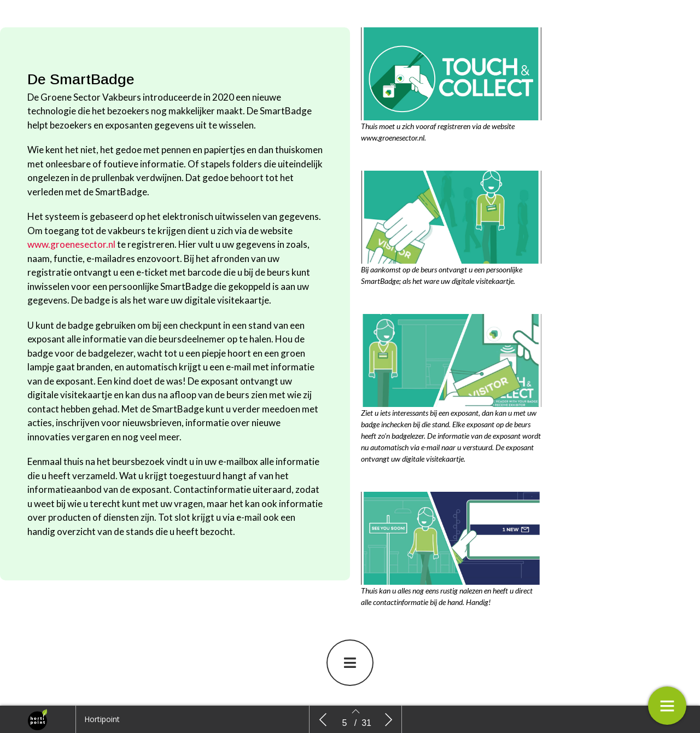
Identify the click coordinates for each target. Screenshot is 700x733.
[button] (350, 663)
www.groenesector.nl (71, 244)
